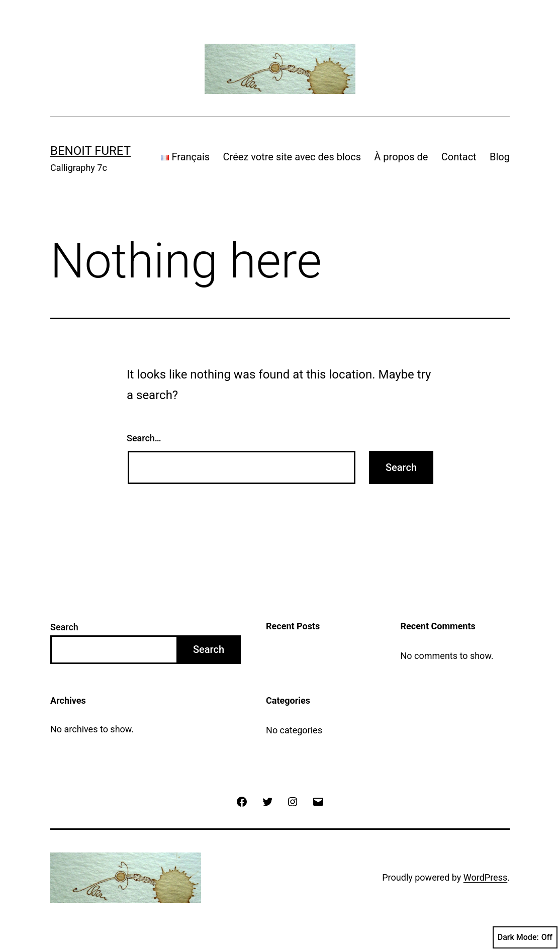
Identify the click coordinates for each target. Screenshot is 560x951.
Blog (500, 157)
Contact (459, 157)
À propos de (401, 157)
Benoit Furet (90, 151)
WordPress (485, 877)
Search (64, 627)
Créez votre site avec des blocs (292, 157)
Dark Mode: (525, 937)
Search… (144, 438)
